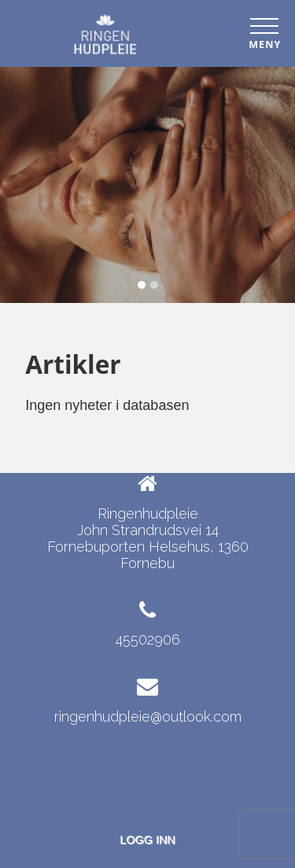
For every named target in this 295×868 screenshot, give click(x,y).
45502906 (148, 639)
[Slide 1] (142, 285)
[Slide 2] (154, 285)
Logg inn (147, 840)
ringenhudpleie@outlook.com (148, 717)
